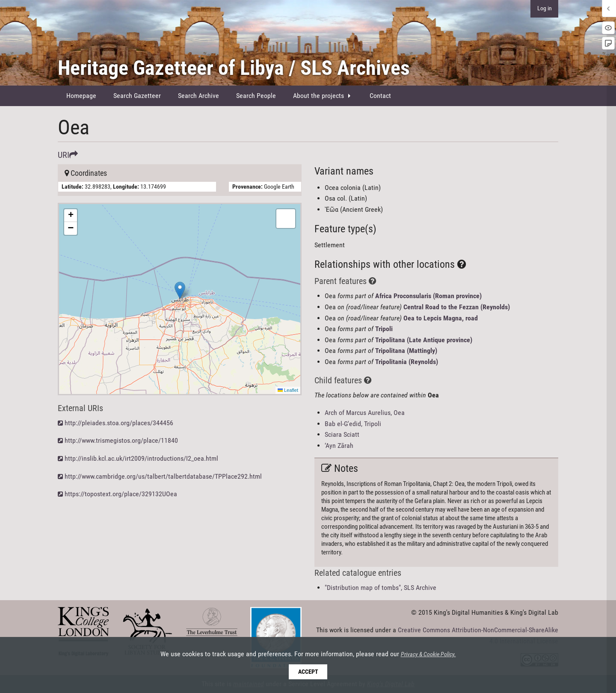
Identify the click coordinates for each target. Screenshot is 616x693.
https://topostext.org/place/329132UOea (121, 494)
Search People (256, 96)
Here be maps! (179, 299)
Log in (545, 8)
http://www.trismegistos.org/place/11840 (121, 440)
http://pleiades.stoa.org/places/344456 (119, 423)
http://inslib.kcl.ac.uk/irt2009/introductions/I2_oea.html (141, 458)
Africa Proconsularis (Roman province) (428, 296)
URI (68, 155)
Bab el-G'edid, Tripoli (353, 424)
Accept (308, 672)
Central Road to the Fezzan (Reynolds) (457, 307)
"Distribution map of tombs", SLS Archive (381, 588)
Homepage (81, 96)
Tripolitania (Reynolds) (407, 362)
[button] (180, 290)
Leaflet (288, 390)
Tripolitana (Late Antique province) (424, 340)
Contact (380, 96)
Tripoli (384, 329)
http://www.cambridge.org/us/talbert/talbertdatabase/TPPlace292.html (163, 476)
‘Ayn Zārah (339, 446)
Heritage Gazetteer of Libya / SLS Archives (234, 68)
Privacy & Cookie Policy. (428, 654)
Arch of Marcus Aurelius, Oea (365, 413)
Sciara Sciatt (342, 434)
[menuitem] (81, 96)
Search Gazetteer (137, 96)
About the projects (318, 96)
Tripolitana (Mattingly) (406, 351)
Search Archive (198, 96)
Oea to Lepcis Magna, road (441, 318)
